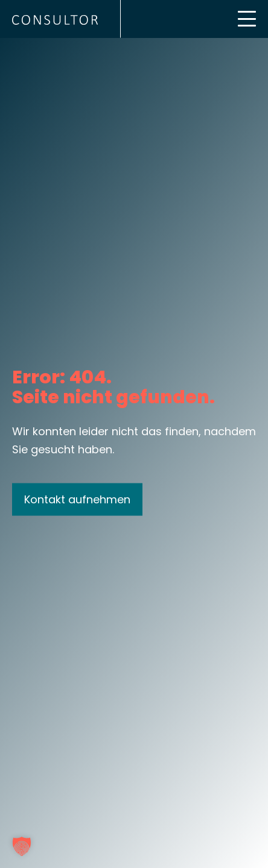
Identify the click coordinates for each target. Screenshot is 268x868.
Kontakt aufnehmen (77, 499)
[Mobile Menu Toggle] (247, 19)
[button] (22, 846)
